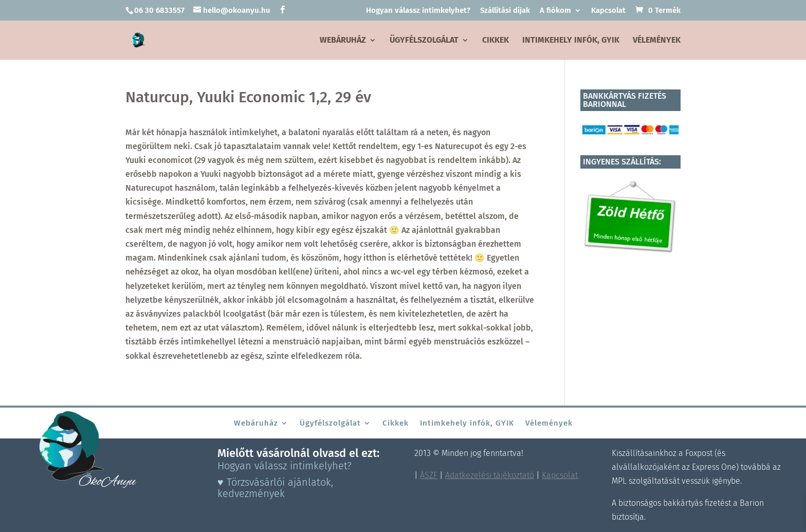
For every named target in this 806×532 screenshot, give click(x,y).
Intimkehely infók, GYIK (571, 41)
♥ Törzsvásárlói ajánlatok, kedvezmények (275, 488)
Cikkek (496, 41)
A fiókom (555, 11)
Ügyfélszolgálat (424, 41)
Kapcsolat (608, 11)
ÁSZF (429, 475)
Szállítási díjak (505, 11)
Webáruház (343, 41)
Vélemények (657, 41)
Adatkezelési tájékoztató (490, 475)
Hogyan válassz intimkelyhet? (418, 11)
